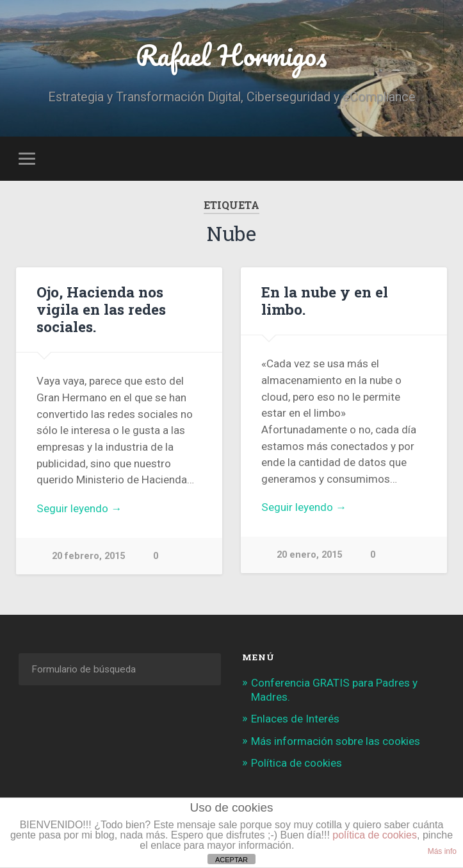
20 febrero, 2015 (88, 556)
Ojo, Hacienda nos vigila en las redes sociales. (101, 309)
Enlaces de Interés (295, 719)
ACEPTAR (231, 860)
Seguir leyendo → (79, 508)
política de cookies (375, 835)
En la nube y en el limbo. (325, 300)
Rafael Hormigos (231, 55)
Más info (442, 851)
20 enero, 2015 (309, 555)
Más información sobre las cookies (336, 741)
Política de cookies (296, 763)
